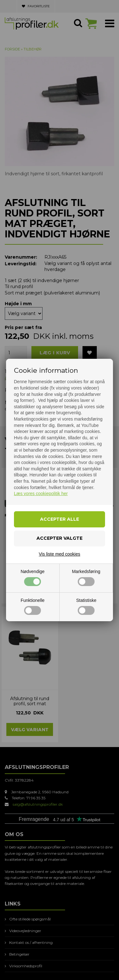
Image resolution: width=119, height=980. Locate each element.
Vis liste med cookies (59, 554)
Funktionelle (33, 606)
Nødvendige (33, 577)
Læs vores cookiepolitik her (41, 493)
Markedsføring (86, 577)
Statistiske (86, 606)
